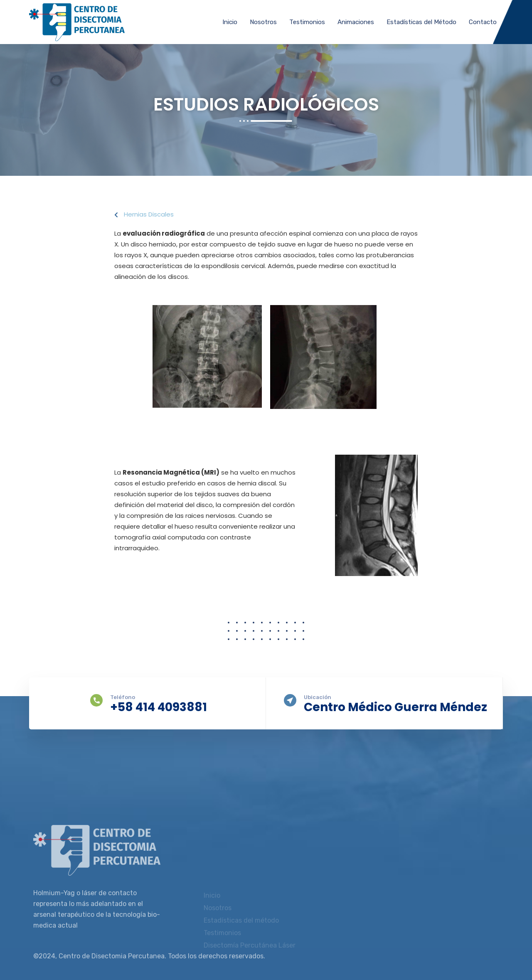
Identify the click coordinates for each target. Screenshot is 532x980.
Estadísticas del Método (421, 22)
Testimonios (307, 22)
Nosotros (263, 22)
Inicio (230, 22)
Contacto (483, 22)
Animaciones (356, 22)
